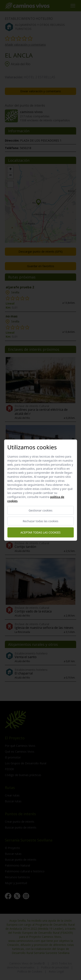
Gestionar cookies (40, 510)
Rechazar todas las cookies (40, 521)
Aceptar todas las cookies (40, 532)
